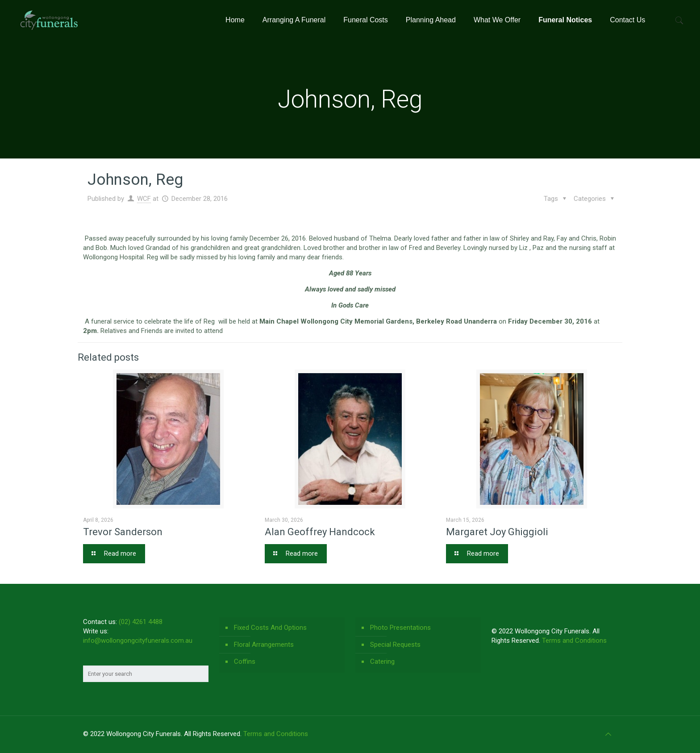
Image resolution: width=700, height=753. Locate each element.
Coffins (245, 661)
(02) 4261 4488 (141, 622)
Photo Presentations (400, 628)
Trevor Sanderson (123, 532)
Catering (382, 661)
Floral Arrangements (264, 645)
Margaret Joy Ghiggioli (497, 532)
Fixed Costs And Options (270, 628)
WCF (144, 199)
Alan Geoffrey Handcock (320, 532)
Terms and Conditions (574, 641)
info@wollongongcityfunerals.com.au (138, 641)
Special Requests (395, 645)
